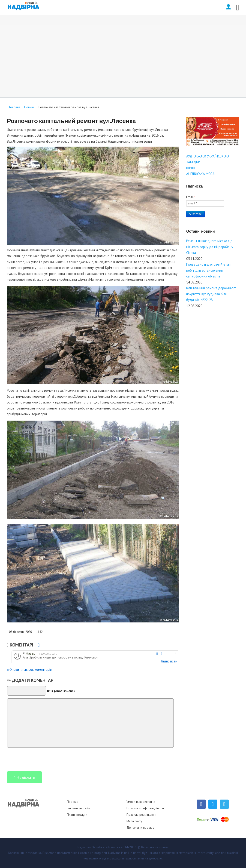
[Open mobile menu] (238, 7)
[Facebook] (201, 804)
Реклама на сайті (78, 808)
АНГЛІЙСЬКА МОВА (200, 174)
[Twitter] (213, 804)
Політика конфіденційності (145, 808)
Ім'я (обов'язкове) (61, 691)
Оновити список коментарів (30, 670)
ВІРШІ (191, 168)
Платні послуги (77, 815)
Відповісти (169, 661)
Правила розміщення (141, 815)
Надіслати (24, 778)
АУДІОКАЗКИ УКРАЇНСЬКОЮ (208, 156)
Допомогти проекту (140, 828)
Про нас (72, 802)
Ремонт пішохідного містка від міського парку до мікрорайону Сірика (210, 247)
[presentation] (42, 759)
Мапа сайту (134, 821)
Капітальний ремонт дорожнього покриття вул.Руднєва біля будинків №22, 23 (211, 294)
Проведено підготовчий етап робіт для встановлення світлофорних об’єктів (208, 270)
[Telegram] (224, 804)
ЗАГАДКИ (193, 162)
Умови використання (141, 802)
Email (191, 197)
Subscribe (195, 214)
